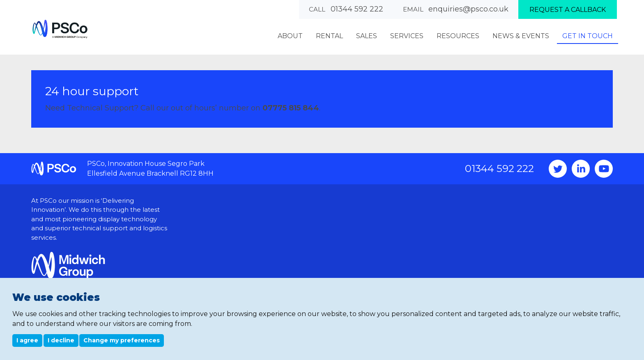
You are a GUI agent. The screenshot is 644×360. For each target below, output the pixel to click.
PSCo (60, 29)
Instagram (581, 169)
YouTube (604, 169)
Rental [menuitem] (329, 36)
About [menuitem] (290, 36)
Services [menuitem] (407, 36)
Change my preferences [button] (122, 340)
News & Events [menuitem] (521, 36)
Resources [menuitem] (458, 36)
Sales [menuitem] (367, 36)
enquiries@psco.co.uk (468, 9)
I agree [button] (27, 340)
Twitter (558, 169)
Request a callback (568, 10)
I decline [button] (61, 340)
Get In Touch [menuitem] (588, 36)
